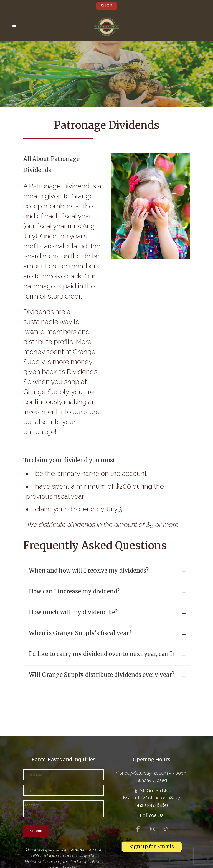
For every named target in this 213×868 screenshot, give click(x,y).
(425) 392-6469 (152, 805)
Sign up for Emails (152, 846)
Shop (107, 6)
